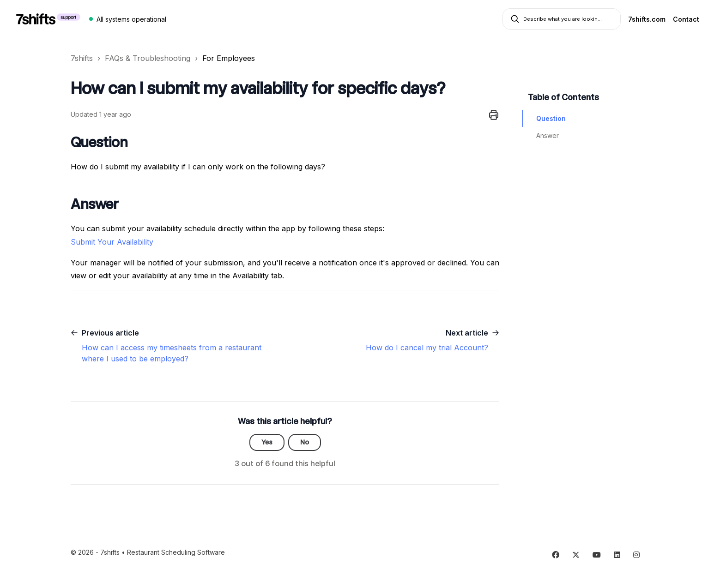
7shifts (82, 58)
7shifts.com (647, 19)
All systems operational (131, 19)
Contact (686, 19)
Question (551, 118)
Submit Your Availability (113, 242)
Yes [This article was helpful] (267, 442)
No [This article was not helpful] (305, 442)
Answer (548, 135)
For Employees (229, 58)
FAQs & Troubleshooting (148, 58)
